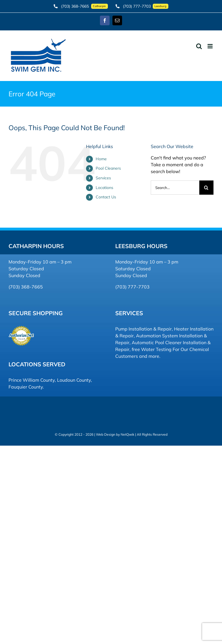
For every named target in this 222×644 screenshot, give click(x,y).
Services (103, 178)
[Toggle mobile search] (199, 46)
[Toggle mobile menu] (211, 46)
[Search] (206, 188)
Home (101, 159)
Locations (104, 188)
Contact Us (106, 197)
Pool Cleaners (108, 168)
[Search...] (175, 188)
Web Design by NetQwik (115, 434)
